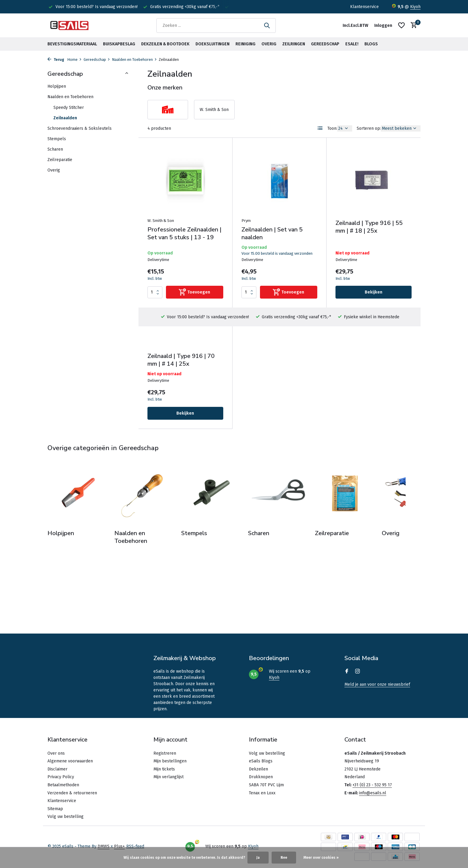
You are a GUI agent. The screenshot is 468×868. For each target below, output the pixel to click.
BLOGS (371, 44)
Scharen (55, 149)
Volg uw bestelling (66, 817)
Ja (258, 858)
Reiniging (245, 44)
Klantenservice (364, 7)
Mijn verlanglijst (168, 777)
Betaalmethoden (63, 785)
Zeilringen (294, 44)
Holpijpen (57, 86)
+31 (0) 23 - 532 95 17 (372, 785)
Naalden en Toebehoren (134, 60)
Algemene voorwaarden (70, 761)
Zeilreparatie (60, 160)
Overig (269, 44)
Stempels (57, 139)
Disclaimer (57, 769)
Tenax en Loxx (262, 793)
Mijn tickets (164, 769)
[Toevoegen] (195, 292)
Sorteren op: (369, 128)
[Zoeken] (216, 26)
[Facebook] (347, 672)
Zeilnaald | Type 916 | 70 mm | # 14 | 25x (181, 360)
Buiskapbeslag (119, 44)
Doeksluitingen (213, 44)
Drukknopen (261, 777)
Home (74, 60)
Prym (246, 221)
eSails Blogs (261, 761)
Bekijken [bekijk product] (374, 292)
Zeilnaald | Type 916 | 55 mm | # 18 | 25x (369, 227)
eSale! (352, 44)
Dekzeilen (258, 769)
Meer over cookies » (321, 858)
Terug (56, 60)
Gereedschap (325, 44)
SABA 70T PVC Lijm (266, 785)
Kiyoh (415, 7)
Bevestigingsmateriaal (72, 44)
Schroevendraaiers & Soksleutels (80, 128)
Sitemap (55, 809)
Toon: (332, 128)
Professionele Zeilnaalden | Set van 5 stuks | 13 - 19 (184, 234)
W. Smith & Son (161, 221)
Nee (284, 858)
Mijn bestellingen (170, 761)
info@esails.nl (373, 793)
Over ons (56, 753)
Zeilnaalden (65, 118)
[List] (320, 128)
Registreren (165, 753)
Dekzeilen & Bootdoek (165, 44)
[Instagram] (358, 672)
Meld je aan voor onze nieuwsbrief (377, 684)
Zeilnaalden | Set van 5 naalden (272, 234)
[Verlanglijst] (401, 25)
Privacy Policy (61, 777)
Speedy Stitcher (69, 108)
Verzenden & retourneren (72, 793)
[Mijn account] (383, 26)
